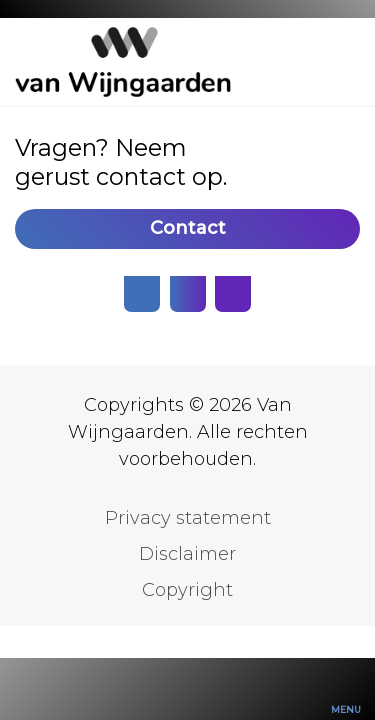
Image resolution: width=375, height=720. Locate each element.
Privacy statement (188, 518)
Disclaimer (187, 554)
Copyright (187, 590)
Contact (188, 228)
